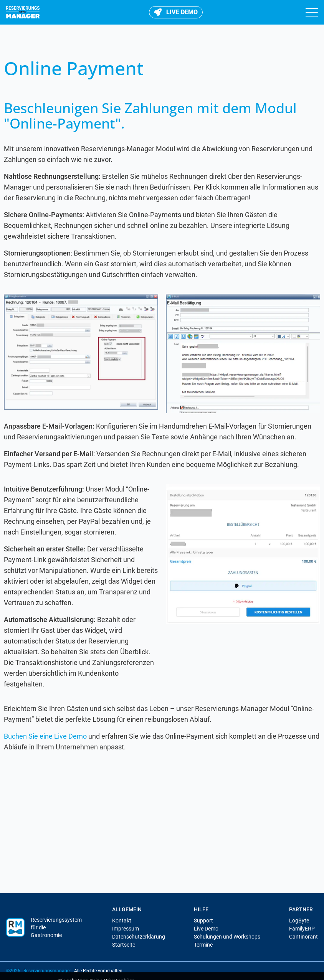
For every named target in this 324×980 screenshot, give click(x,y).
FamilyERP (302, 929)
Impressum (126, 929)
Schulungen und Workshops (227, 937)
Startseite (124, 945)
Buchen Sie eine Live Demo (45, 736)
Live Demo (206, 929)
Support (203, 921)
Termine (203, 945)
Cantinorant (303, 937)
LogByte (299, 921)
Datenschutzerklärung (139, 937)
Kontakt (122, 921)
